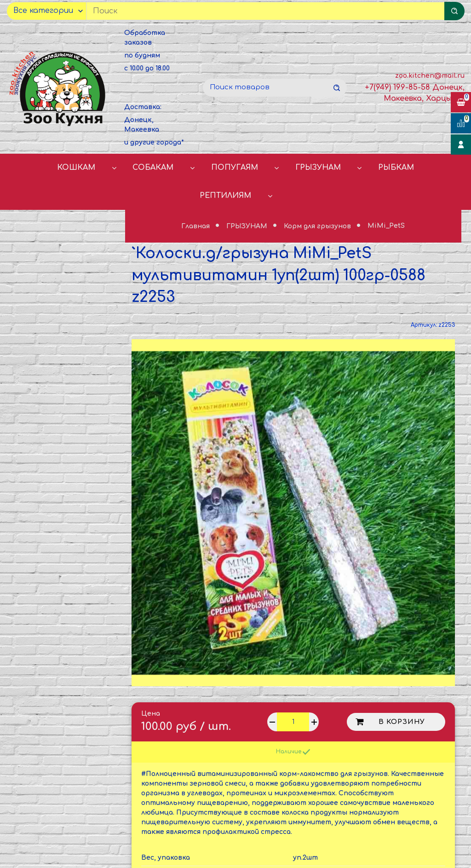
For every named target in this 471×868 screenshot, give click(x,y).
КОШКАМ (76, 168)
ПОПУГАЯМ (235, 168)
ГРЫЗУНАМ (318, 168)
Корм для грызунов (318, 226)
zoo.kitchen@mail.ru (430, 76)
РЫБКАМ (396, 168)
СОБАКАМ (153, 168)
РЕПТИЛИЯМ (225, 196)
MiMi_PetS (386, 226)
